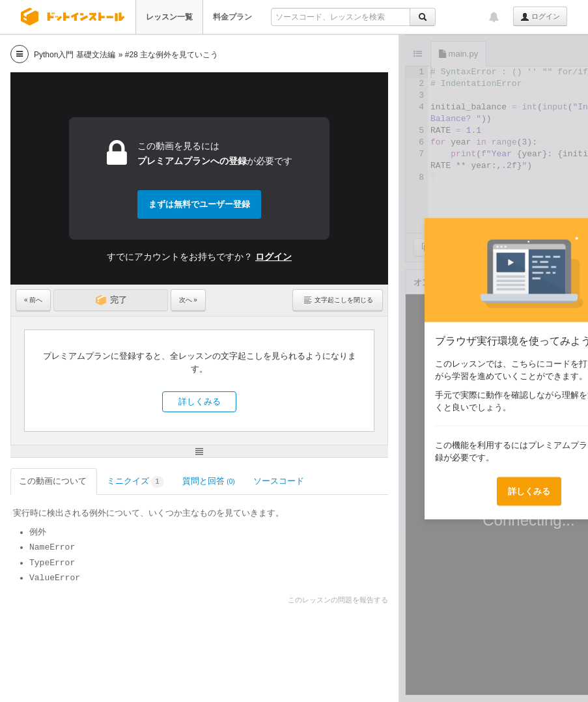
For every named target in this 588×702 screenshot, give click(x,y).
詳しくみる (200, 401)
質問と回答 (209, 481)
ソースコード (280, 481)
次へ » (188, 300)
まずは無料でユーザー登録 (199, 204)
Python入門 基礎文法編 (75, 55)
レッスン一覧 (169, 17)
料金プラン (232, 17)
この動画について (54, 481)
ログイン (540, 17)
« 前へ (33, 300)
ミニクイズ (135, 482)
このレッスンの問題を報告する (338, 600)
